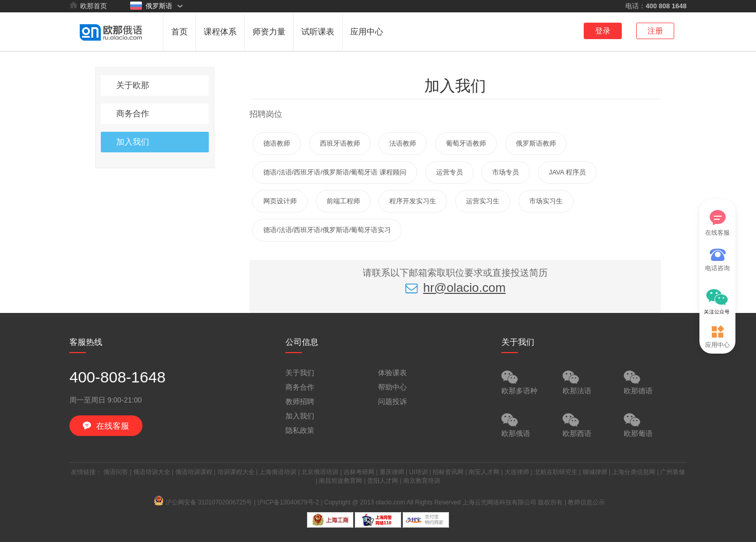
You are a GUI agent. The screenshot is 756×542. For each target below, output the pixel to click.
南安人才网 (484, 472)
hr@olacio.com (455, 287)
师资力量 (269, 32)
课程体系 (220, 32)
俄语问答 (116, 472)
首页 (179, 32)
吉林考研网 (359, 472)
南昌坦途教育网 (340, 481)
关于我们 (300, 373)
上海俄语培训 (278, 472)
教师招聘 (300, 401)
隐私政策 (300, 430)
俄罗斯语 (151, 6)
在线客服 (717, 223)
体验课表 (392, 373)
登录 (603, 31)
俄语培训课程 (194, 472)
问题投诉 (392, 401)
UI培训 (419, 472)
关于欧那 (133, 85)
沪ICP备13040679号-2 (288, 502)
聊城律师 (595, 472)
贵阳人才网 (383, 481)
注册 (655, 31)
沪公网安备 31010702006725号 (203, 502)
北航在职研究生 (556, 472)
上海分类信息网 (634, 472)
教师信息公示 (586, 502)
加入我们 (133, 142)
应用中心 (367, 32)
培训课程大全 (236, 472)
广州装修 (673, 472)
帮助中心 (392, 387)
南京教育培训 (422, 481)
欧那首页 (88, 6)
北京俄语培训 (320, 472)
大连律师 (517, 472)
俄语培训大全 (152, 472)
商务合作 (133, 113)
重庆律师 (392, 472)
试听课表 (318, 32)
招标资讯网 (448, 472)
